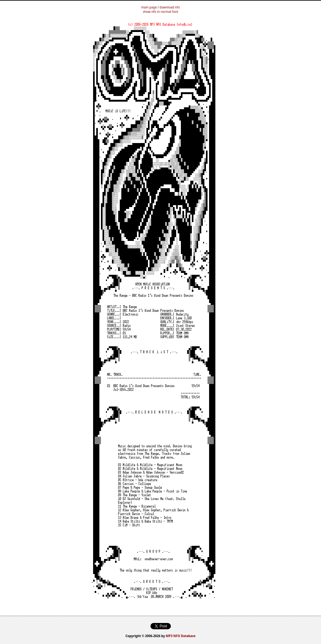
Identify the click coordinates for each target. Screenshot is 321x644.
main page (149, 7)
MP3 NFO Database (181, 636)
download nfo (170, 7)
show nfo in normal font (161, 12)
